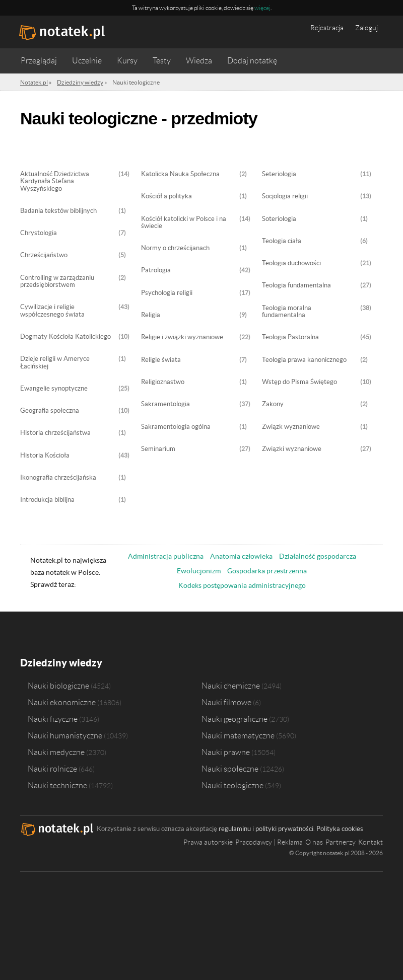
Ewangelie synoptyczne (54, 389)
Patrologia (156, 270)
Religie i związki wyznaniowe (182, 337)
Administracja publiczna (166, 556)
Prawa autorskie (208, 842)
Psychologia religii (167, 293)
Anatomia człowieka (241, 556)
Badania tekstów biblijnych (58, 211)
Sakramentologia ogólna (176, 427)
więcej (262, 8)
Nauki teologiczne (232, 785)
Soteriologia (279, 219)
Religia (151, 315)
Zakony (273, 404)
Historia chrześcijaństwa (55, 433)
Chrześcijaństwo (44, 255)
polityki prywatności (284, 829)
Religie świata (161, 360)
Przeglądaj (39, 61)
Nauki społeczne (230, 769)
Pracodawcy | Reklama (269, 842)
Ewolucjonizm (199, 571)
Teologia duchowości (291, 263)
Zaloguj (366, 28)
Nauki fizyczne (53, 719)
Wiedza (199, 61)
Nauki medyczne (56, 752)
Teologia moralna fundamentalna (287, 312)
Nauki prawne (226, 752)
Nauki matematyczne (238, 735)
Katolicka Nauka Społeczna (180, 174)
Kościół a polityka (166, 196)
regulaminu (235, 829)
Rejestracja (327, 28)
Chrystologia (39, 233)
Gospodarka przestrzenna (267, 571)
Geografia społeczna (50, 411)
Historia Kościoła (45, 456)
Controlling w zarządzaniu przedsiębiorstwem (57, 281)
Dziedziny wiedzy (61, 663)
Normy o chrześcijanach (175, 248)
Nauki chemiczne (231, 686)
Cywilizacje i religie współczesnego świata (52, 311)
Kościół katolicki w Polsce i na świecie (184, 222)
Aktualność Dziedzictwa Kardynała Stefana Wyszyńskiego (55, 181)
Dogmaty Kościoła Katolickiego (65, 337)
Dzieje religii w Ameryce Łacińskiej (55, 362)
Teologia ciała (282, 241)
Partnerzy (341, 842)
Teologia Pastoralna (290, 337)
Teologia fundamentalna (296, 285)
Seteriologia (279, 174)
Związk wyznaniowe (291, 427)
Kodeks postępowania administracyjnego (242, 585)
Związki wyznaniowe (292, 449)
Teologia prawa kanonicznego (304, 360)
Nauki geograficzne (234, 719)
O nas (314, 842)
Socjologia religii (285, 196)
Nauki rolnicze (52, 769)
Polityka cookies (340, 829)
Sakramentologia (165, 404)
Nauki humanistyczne (65, 735)
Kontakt (371, 842)
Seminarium (158, 449)
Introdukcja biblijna (47, 500)
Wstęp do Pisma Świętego (299, 382)
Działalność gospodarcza (318, 556)
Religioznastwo (163, 382)
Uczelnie (87, 61)
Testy (162, 61)
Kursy (127, 61)
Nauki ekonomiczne (62, 702)
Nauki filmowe (226, 702)
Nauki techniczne (57, 785)
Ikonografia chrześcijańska (58, 478)
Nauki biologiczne (58, 686)
